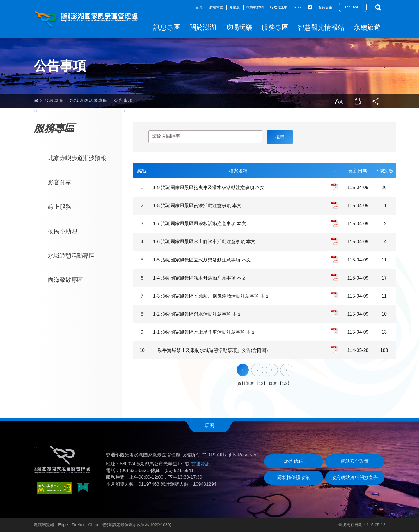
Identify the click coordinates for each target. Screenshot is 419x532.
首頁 (199, 7)
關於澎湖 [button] (203, 27)
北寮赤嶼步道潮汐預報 (77, 158)
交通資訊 (200, 464)
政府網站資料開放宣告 (355, 477)
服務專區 (54, 100)
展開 (210, 425)
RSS (298, 7)
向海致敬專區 (65, 280)
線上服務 (60, 207)
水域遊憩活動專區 (89, 100)
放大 (339, 101)
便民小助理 (63, 231)
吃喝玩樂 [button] (239, 27)
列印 (357, 101)
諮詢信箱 (294, 461)
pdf (335, 187)
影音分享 (60, 182)
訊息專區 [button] (167, 27)
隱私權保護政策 (294, 477)
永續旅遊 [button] (367, 27)
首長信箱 (325, 7)
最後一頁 (292, 366)
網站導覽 (216, 7)
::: (189, 7)
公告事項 (124, 100)
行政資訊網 (279, 7)
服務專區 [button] (275, 27)
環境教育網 (255, 7)
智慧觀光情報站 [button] (321, 27)
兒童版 (235, 7)
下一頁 (278, 366)
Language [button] (350, 7)
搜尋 (378, 8)
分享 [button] (376, 101)
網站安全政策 (355, 461)
